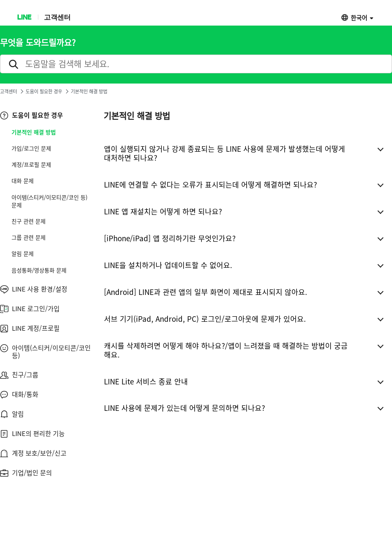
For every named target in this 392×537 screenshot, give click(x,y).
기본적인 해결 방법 (34, 132)
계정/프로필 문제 (31, 165)
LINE (24, 17)
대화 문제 (23, 181)
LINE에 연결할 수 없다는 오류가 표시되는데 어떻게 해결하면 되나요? (210, 184)
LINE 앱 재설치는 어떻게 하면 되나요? (163, 211)
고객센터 (57, 17)
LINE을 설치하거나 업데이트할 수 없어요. (168, 265)
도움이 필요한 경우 (44, 91)
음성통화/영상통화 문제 (39, 270)
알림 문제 (23, 254)
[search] (196, 64)
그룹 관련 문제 (29, 237)
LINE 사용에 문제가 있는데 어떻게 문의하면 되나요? (184, 408)
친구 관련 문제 (29, 221)
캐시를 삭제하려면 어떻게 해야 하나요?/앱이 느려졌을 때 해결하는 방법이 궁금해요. (226, 350)
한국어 (359, 17)
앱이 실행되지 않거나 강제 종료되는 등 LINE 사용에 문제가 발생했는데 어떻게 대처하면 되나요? (225, 153)
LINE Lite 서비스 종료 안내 (146, 381)
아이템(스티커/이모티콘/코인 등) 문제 (49, 201)
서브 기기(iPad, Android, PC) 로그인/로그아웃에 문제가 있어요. (205, 319)
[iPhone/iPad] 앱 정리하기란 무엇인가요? (170, 238)
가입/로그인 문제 (31, 148)
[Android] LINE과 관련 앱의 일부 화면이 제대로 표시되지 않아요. (206, 292)
